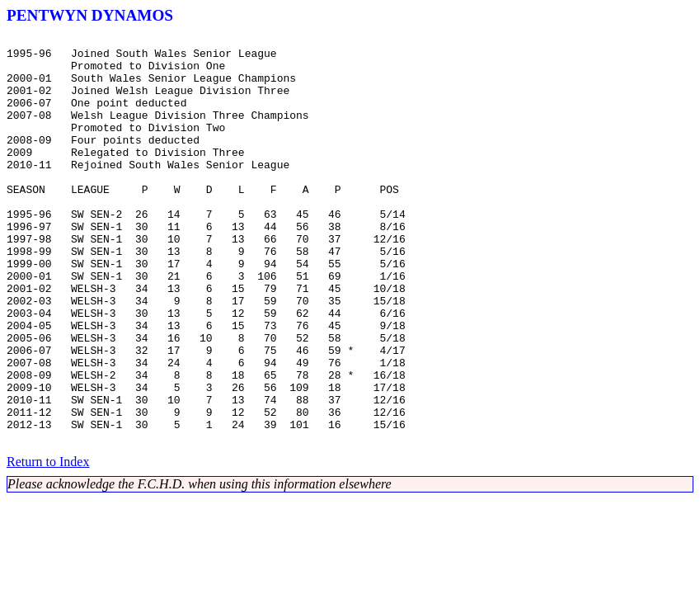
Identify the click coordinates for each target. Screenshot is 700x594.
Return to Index (48, 543)
